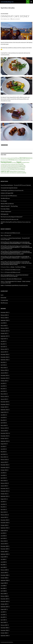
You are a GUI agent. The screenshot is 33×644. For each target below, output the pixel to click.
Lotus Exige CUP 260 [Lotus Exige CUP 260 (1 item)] (21, 166)
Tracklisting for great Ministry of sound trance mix (12, 190)
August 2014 (4, 412)
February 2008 (4, 596)
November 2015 (4, 378)
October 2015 (4, 381)
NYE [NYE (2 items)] (20, 167)
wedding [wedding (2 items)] (24, 173)
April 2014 (3, 423)
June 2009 (3, 562)
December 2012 (4, 465)
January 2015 (4, 399)
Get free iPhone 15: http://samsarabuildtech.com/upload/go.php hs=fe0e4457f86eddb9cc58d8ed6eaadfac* (15, 257)
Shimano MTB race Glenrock (7, 204)
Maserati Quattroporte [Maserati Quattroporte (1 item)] (15, 167)
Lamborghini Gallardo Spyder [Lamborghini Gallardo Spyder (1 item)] (6, 164)
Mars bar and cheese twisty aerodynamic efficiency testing (16, 264)
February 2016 (4, 370)
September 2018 (4, 320)
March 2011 (3, 512)
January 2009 (4, 573)
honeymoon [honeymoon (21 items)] (6, 162)
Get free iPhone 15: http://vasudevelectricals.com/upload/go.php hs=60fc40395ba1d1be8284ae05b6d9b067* (15, 252)
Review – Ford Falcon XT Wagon (18, 267)
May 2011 (3, 507)
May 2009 (3, 565)
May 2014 (3, 420)
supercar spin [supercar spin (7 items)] (5, 171)
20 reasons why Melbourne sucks (13, 233)
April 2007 (3, 620)
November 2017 (4, 331)
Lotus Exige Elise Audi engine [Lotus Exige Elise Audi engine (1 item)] (6, 167)
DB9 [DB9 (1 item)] (15, 160)
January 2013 (4, 462)
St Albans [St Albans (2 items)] (23, 169)
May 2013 (3, 452)
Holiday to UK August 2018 (7, 193)
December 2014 (4, 402)
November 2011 (4, 491)
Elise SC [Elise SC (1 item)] (18, 160)
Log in (2, 295)
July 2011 (3, 502)
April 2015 (3, 391)
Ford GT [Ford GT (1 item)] (27, 160)
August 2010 (4, 530)
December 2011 (4, 488)
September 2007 (4, 607)
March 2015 (3, 394)
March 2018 (3, 326)
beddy (2, 285)
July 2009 (3, 559)
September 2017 (4, 336)
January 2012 (4, 486)
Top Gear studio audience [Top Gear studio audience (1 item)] (5, 173)
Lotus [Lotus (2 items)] (17, 164)
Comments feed (4, 300)
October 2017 (4, 333)
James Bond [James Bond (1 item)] (14, 162)
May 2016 (3, 362)
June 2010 (3, 536)
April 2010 (3, 538)
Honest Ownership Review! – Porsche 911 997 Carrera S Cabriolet (16, 185)
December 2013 (4, 433)
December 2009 (4, 546)
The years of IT (8, 235)
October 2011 (4, 494)
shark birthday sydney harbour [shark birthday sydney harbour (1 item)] (15, 170)
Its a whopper (4, 201)
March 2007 (3, 622)
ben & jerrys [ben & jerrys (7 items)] (24, 158)
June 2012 (3, 475)
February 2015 (4, 396)
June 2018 (3, 323)
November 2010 (4, 523)
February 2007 (4, 625)
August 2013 (4, 444)
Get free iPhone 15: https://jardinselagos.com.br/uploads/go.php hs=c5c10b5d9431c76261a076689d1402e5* (15, 243)
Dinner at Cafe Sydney (15, 16)
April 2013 (3, 454)
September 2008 (4, 580)
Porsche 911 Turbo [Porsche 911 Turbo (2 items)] (12, 168)
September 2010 (4, 528)
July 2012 (3, 473)
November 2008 (4, 575)
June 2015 (3, 386)
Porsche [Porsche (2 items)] (24, 167)
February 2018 (4, 328)
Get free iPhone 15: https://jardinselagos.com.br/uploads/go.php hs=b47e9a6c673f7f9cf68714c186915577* (15, 247)
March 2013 (3, 457)
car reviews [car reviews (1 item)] (3, 160)
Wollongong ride (5, 214)
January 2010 (4, 544)
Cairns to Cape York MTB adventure (9, 196)
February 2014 (4, 428)
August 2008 (4, 583)
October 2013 (4, 439)
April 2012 (3, 478)
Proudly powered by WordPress (7, 642)
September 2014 (4, 410)
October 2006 (4, 633)
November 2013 (4, 436)
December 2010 (4, 520)
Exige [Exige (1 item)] (24, 160)
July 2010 (3, 533)
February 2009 (4, 570)
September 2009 (4, 554)
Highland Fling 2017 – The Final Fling (9, 206)
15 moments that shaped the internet (9, 188)
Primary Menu (31, 2)
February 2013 (4, 460)
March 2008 (3, 594)
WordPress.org (4, 303)
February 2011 (4, 515)
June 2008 (3, 586)
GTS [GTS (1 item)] (29, 160)
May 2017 (3, 344)
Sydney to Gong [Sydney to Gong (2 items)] (17, 171)
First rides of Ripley (5, 209)
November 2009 (4, 549)
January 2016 (4, 373)
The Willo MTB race (5, 198)
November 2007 (4, 601)
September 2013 (4, 441)
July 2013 (3, 446)
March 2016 (3, 368)
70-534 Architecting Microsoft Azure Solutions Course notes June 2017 (16, 253)
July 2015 (3, 383)
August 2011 (4, 499)
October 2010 (4, 525)
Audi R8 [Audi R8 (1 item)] (11, 158)
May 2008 (3, 588)
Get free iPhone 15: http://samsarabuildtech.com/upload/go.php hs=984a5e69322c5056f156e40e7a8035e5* (15, 262)
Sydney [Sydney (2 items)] (11, 171)
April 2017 (3, 347)
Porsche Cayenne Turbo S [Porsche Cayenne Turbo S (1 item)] (5, 170)
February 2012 (4, 483)
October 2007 (4, 604)
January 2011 (4, 517)
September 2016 (4, 360)
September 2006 (4, 636)
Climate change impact (6, 211)
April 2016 (3, 365)
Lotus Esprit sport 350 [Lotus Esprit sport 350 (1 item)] (14, 166)
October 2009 (4, 551)
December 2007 (4, 599)
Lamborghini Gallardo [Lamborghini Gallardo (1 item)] (25, 162)
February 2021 (4, 315)
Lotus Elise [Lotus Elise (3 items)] (21, 164)
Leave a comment (16, 19)
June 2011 (3, 504)
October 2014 (4, 407)
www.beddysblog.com (7, 2)
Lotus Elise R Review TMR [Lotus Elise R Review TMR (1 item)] (5, 166)
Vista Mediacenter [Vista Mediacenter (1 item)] (13, 173)
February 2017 (4, 349)
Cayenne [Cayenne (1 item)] (7, 160)
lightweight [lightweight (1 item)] (13, 164)
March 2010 (3, 541)
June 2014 (3, 417)
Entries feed (3, 298)
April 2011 (3, 509)
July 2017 (3, 341)
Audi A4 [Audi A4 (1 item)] (8, 158)
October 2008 (4, 578)
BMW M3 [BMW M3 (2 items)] (30, 158)
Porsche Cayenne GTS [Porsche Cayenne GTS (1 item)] (21, 168)
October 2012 (4, 470)
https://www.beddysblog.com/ (8, 275)
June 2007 (3, 615)
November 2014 (4, 404)
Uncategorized (4, 14)
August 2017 (4, 339)
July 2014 (3, 415)
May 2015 (3, 389)
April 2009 (3, 567)
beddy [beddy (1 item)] (18, 158)
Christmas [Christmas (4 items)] (11, 160)
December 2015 (4, 375)
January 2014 (4, 431)
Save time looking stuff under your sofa (9, 219)
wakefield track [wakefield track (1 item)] (19, 173)
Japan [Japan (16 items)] (19, 162)
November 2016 (4, 357)
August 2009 (4, 557)
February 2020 (4, 318)
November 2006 (4, 630)
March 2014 (3, 425)
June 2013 (3, 449)
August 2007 (4, 609)
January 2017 (4, 352)
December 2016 (4, 354)
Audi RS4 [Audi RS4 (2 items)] (15, 158)
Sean (2, 235)
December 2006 (4, 628)
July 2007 (3, 612)
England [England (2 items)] (21, 160)
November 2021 (4, 312)
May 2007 (3, 617)
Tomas (2, 281)
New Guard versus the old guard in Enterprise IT (12, 217)
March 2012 (3, 481)
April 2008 (3, 591)
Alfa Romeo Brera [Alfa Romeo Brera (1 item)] (4, 158)
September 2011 (4, 496)
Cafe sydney (5, 145)
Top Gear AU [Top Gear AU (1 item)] (23, 171)
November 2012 (4, 467)
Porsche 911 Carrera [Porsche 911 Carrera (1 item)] (4, 168)
